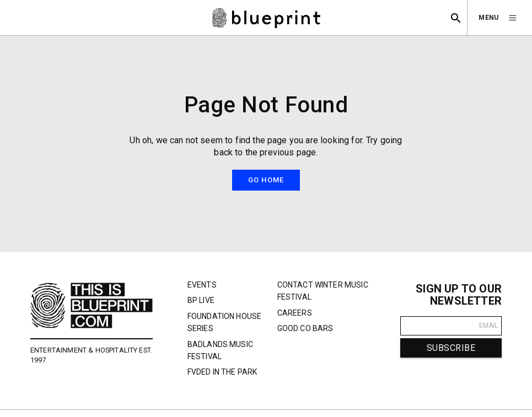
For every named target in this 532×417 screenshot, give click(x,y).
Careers (295, 313)
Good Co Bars (305, 328)
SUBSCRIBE (451, 348)
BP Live (201, 300)
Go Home (266, 180)
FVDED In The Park (222, 372)
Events (202, 285)
